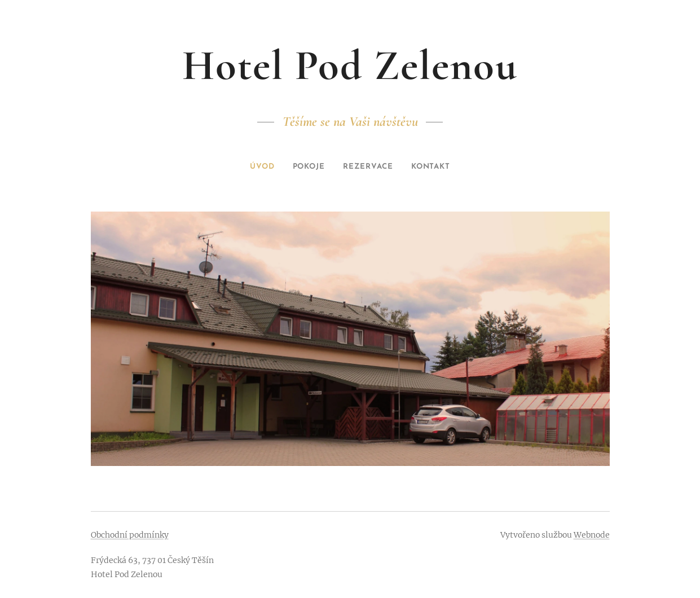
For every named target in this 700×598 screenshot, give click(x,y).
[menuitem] (257, 167)
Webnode (592, 535)
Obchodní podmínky (130, 535)
